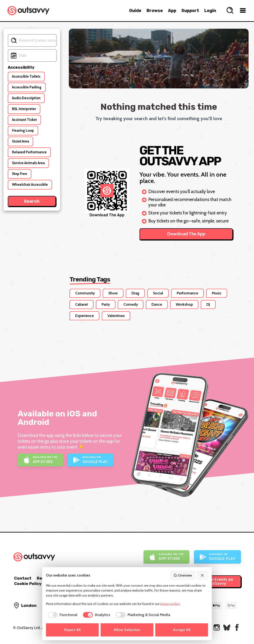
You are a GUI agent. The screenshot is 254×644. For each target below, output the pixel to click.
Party (106, 304)
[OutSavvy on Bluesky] (227, 627)
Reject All (72, 630)
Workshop (184, 304)
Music (217, 293)
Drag (135, 293)
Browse (155, 11)
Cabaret (82, 304)
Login (210, 11)
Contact (23, 578)
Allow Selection (127, 630)
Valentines (116, 316)
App (172, 11)
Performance (187, 293)
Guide (135, 11)
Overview (183, 575)
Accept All (182, 630)
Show (113, 293)
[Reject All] (203, 575)
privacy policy (170, 604)
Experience (84, 316)
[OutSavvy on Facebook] (237, 627)
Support (190, 11)
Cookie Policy (28, 584)
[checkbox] (62, 615)
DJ (208, 304)
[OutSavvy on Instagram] (217, 627)
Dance (157, 304)
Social (158, 293)
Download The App (186, 234)
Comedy (131, 304)
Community (85, 293)
